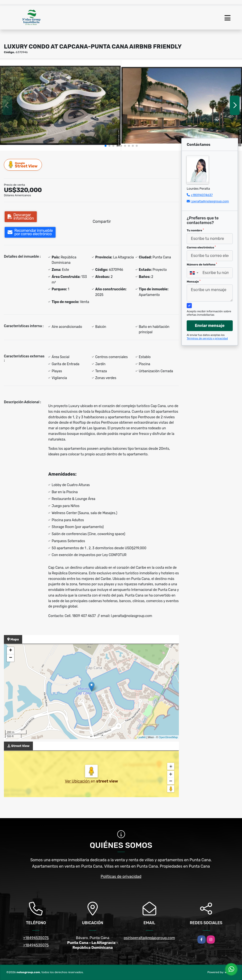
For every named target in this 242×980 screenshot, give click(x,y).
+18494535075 (36, 938)
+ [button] (11, 651)
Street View (23, 165)
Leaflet (142, 737)
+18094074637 (202, 195)
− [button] (11, 658)
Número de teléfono (202, 265)
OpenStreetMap (168, 737)
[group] (60, 105)
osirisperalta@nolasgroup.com (149, 938)
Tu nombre (195, 230)
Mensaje (194, 282)
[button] (106, 146)
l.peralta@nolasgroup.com (210, 201)
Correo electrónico (201, 247)
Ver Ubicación (78, 781)
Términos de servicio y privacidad (207, 338)
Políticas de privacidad (121, 877)
